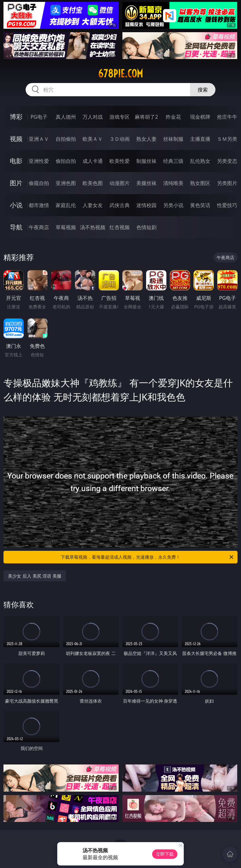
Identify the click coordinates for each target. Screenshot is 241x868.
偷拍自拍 (66, 161)
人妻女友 (93, 205)
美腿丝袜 (146, 183)
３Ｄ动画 (120, 139)
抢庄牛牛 (227, 117)
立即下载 (165, 854)
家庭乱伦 (66, 205)
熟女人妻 (146, 139)
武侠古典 (120, 205)
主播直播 (200, 139)
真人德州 (66, 117)
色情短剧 (146, 227)
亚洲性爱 (39, 161)
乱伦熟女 (200, 161)
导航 (16, 227)
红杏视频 (120, 227)
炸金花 (173, 117)
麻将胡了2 (146, 117)
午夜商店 (39, 227)
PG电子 (39, 117)
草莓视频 (66, 227)
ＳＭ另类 (227, 139)
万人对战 (93, 117)
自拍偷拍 (66, 139)
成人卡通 (93, 161)
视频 (16, 139)
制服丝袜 (146, 161)
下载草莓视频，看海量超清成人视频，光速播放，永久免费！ (148, 557)
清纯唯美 (173, 183)
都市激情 (39, 205)
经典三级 (173, 161)
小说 (16, 205)
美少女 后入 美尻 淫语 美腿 (35, 576)
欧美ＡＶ (93, 139)
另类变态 (227, 161)
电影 (16, 161)
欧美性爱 (120, 161)
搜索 (203, 90)
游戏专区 (120, 117)
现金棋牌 (200, 117)
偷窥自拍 (39, 183)
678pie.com (120, 74)
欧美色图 (93, 183)
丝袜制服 (173, 139)
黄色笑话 (200, 205)
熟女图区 (200, 183)
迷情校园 (146, 205)
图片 (16, 183)
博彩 (16, 117)
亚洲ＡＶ (39, 139)
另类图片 (227, 183)
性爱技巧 (227, 205)
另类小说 (173, 205)
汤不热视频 (93, 227)
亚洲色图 (66, 183)
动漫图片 (120, 183)
